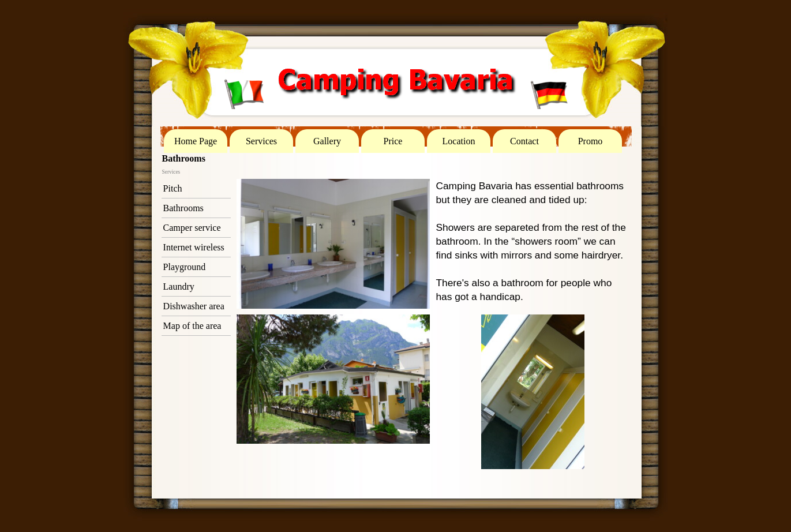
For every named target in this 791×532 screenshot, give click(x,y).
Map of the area (192, 326)
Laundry (179, 286)
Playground (185, 267)
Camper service (192, 228)
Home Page (196, 141)
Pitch (173, 188)
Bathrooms (183, 208)
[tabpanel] (533, 241)
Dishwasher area (194, 306)
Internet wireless (194, 247)
